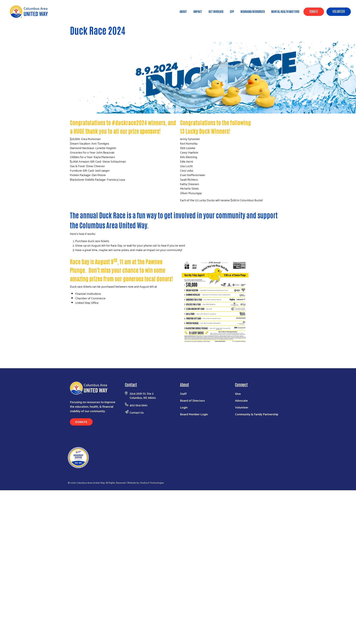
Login (184, 407)
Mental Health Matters (285, 11)
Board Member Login (194, 414)
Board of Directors (192, 400)
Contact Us (137, 412)
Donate (314, 11)
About (183, 11)
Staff (183, 394)
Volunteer (339, 11)
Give (238, 394)
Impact (198, 11)
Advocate (241, 400)
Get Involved (216, 11)
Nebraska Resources (253, 11)
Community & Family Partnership (257, 414)
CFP (232, 11)
